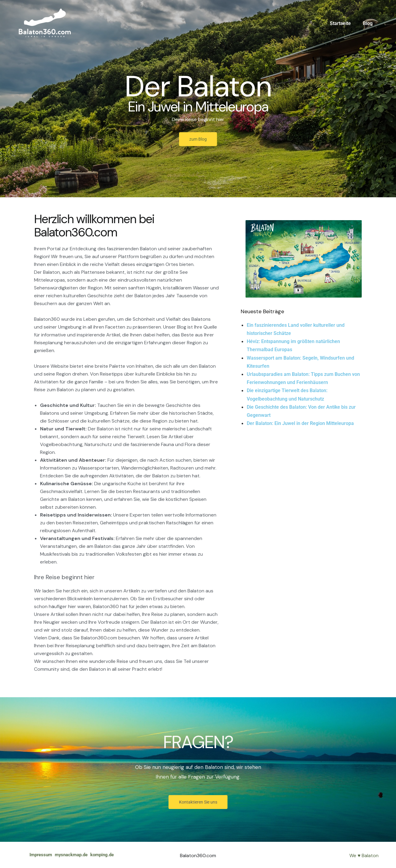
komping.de (112, 855)
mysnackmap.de (77, 855)
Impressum (42, 855)
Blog (369, 23)
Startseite (344, 23)
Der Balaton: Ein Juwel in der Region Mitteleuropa (300, 423)
